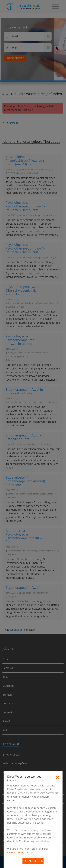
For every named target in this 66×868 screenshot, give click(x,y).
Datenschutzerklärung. (21, 852)
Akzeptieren (34, 861)
